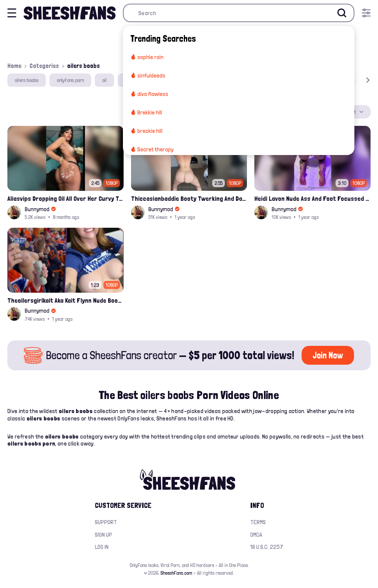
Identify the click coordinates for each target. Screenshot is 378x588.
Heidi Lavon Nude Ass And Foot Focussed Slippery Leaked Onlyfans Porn (312, 198)
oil (104, 80)
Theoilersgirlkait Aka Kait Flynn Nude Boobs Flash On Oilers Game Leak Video (66, 300)
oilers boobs (27, 80)
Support (106, 522)
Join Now (328, 355)
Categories (44, 66)
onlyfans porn (70, 80)
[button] (357, 80)
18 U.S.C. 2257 (267, 547)
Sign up (104, 535)
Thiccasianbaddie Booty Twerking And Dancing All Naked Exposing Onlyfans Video (189, 198)
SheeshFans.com (176, 573)
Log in (102, 547)
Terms (258, 522)
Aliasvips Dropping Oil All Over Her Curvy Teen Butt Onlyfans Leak (66, 198)
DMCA (256, 535)
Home (14, 66)
